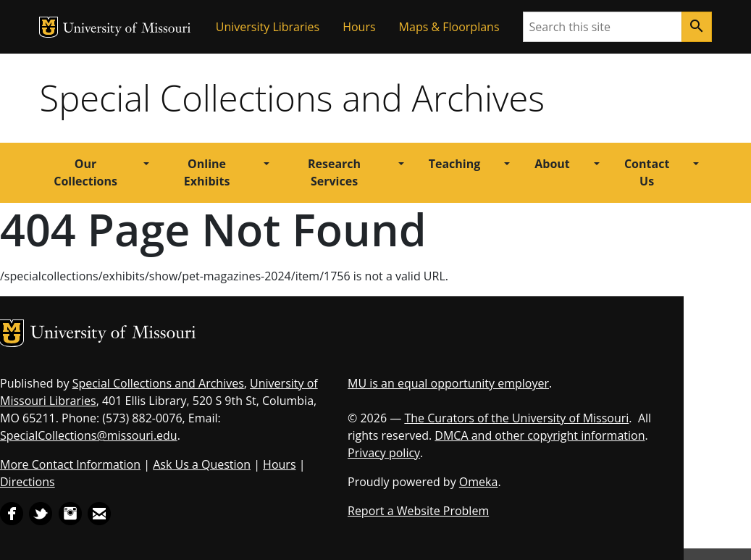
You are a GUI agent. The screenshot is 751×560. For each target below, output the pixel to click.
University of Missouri (127, 29)
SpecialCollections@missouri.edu (89, 435)
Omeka (479, 482)
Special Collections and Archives (292, 98)
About (552, 164)
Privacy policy (384, 453)
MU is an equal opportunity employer (448, 383)
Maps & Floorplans (449, 27)
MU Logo (49, 27)
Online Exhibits (207, 172)
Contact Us (647, 172)
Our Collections (85, 172)
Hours (359, 27)
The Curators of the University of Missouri (516, 418)
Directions (28, 482)
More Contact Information (70, 464)
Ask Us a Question (202, 464)
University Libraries (268, 27)
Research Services (334, 172)
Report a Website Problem (418, 511)
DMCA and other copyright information (540, 435)
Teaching (455, 164)
